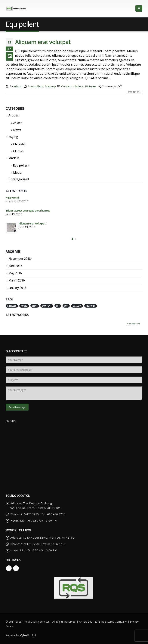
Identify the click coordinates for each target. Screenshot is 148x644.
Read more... (134, 92)
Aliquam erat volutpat (43, 42)
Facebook (9, 569)
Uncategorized (19, 179)
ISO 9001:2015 (92, 622)
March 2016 (17, 281)
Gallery (79, 86)
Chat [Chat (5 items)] (35, 306)
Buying (13, 137)
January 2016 (17, 288)
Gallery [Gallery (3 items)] (77, 306)
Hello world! (13, 198)
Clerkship (20, 144)
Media (17, 173)
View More (133, 324)
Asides (18, 123)
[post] (11, 227)
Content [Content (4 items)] (47, 306)
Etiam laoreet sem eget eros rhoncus (28, 211)
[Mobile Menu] (139, 8)
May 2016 (15, 273)
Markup (50, 86)
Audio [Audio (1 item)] (24, 306)
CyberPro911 (28, 636)
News (17, 130)
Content (67, 86)
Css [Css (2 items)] (58, 306)
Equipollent (36, 86)
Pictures (91, 86)
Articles (14, 115)
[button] (72, 239)
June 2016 (15, 266)
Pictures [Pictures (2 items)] (91, 306)
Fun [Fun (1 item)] (66, 306)
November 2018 (20, 259)
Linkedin (16, 569)
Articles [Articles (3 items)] (12, 306)
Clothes (18, 151)
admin (18, 86)
